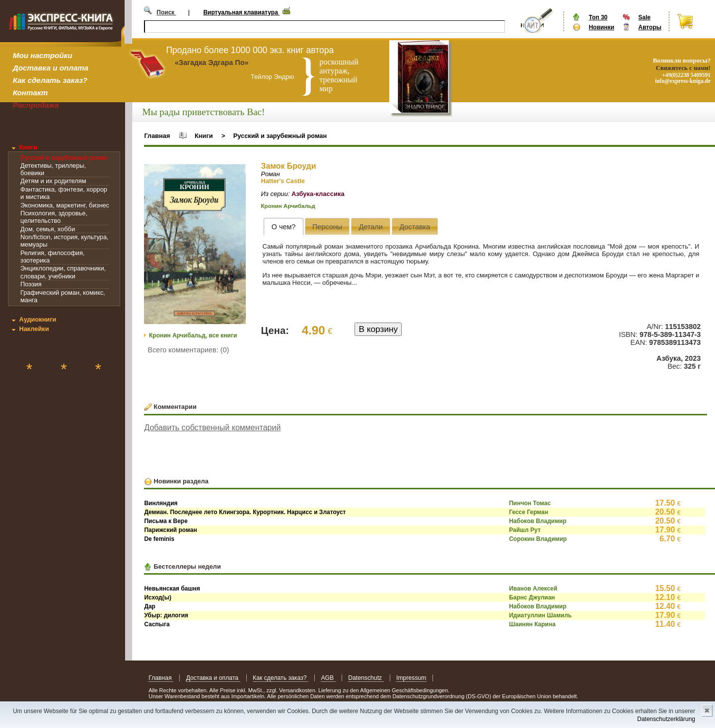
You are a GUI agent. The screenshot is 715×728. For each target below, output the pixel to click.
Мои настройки (43, 55)
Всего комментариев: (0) (189, 350)
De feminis (159, 539)
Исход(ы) (158, 597)
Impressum (411, 678)
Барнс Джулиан (532, 597)
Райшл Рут (525, 530)
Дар (150, 606)
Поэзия (31, 284)
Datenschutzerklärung (666, 719)
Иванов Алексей (533, 589)
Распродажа (36, 105)
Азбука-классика (318, 194)
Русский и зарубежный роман (64, 158)
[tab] (283, 227)
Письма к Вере (166, 521)
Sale (644, 17)
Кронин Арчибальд (288, 206)
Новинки (602, 27)
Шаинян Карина (532, 624)
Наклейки (34, 329)
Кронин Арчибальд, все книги (193, 335)
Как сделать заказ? (50, 80)
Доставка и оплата (51, 68)
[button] (237, 173)
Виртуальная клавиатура (241, 12)
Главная (157, 136)
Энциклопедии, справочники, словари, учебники (63, 272)
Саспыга (157, 624)
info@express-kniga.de (683, 81)
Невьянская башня (172, 589)
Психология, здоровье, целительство (54, 217)
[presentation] (283, 227)
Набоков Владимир (538, 521)
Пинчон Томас (530, 503)
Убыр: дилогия (166, 615)
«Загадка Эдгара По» (212, 63)
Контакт (30, 93)
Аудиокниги (37, 319)
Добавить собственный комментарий (212, 428)
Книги (28, 147)
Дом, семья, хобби (48, 229)
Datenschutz (366, 678)
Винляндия (161, 503)
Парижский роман (170, 530)
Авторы (650, 27)
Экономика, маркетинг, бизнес (65, 205)
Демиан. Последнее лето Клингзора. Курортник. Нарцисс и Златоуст (245, 512)
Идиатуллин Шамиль (540, 615)
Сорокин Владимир (538, 539)
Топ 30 (598, 17)
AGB (328, 678)
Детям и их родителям (53, 181)
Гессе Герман (529, 512)
